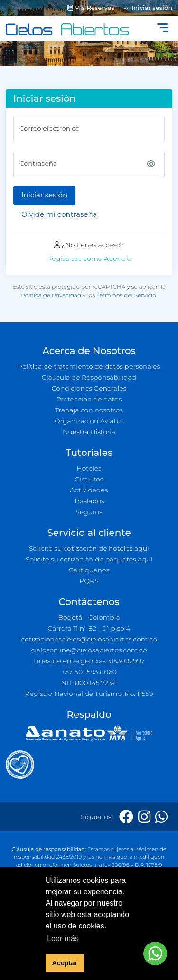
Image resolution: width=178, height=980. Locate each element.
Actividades (89, 490)
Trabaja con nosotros (89, 410)
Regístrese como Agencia (89, 258)
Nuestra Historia (89, 432)
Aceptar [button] (65, 963)
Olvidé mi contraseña (59, 214)
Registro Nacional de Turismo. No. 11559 (89, 694)
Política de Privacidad (51, 295)
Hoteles (89, 468)
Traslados (89, 501)
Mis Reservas (91, 8)
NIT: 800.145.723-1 (89, 683)
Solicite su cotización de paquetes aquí (89, 559)
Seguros (89, 512)
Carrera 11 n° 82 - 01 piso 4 (89, 628)
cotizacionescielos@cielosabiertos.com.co (89, 639)
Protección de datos (89, 399)
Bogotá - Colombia (89, 617)
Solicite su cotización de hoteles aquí (89, 548)
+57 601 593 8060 (89, 672)
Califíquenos (89, 570)
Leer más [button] (63, 939)
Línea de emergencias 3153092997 (89, 661)
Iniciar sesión (148, 8)
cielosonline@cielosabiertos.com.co (89, 650)
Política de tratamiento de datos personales (89, 366)
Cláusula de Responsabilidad (89, 377)
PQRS (89, 581)
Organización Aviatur (89, 421)
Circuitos (89, 479)
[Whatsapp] (161, 817)
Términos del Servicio (126, 295)
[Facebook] (126, 817)
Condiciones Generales (89, 388)
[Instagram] (144, 817)
